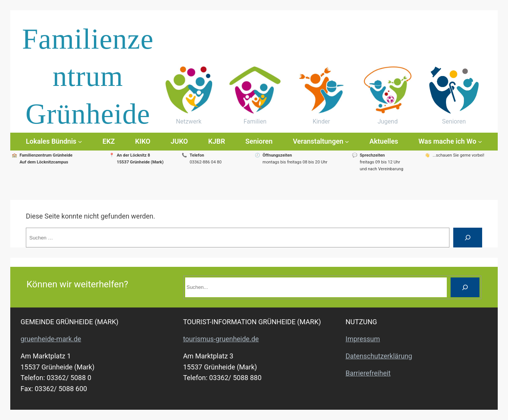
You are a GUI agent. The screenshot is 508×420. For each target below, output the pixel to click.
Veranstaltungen (318, 141)
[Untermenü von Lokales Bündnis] (80, 142)
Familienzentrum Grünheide (88, 76)
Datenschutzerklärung (379, 356)
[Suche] (468, 238)
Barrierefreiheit (368, 373)
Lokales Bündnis (51, 141)
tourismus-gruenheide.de (221, 339)
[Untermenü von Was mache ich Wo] (480, 142)
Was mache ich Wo (447, 141)
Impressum (363, 339)
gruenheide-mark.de (51, 339)
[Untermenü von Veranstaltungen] (347, 142)
